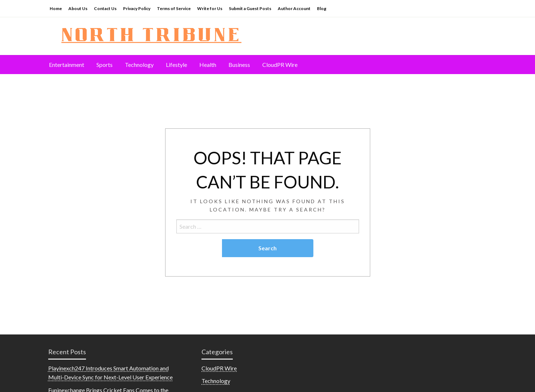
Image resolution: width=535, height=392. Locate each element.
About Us (78, 8)
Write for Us (210, 8)
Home (56, 8)
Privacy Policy (137, 8)
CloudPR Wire (280, 65)
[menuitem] (67, 65)
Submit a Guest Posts (250, 8)
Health (208, 65)
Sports (105, 65)
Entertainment (67, 65)
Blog (322, 8)
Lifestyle (176, 65)
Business (239, 65)
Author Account (294, 8)
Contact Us (105, 8)
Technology (139, 65)
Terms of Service (174, 8)
